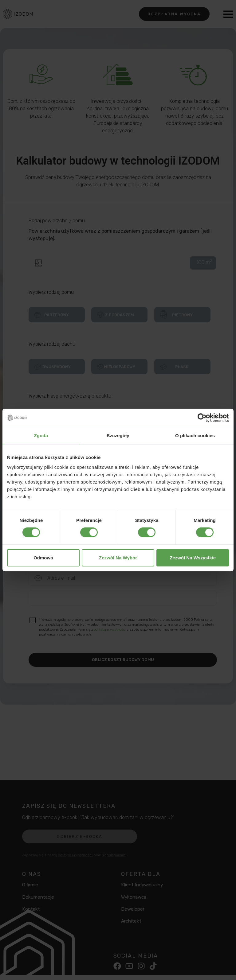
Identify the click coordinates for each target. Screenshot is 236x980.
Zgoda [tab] (41, 436)
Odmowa (43, 558)
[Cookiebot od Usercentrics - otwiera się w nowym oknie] (202, 418)
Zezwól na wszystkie (193, 558)
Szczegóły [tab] (118, 436)
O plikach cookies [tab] (195, 436)
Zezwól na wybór (118, 558)
